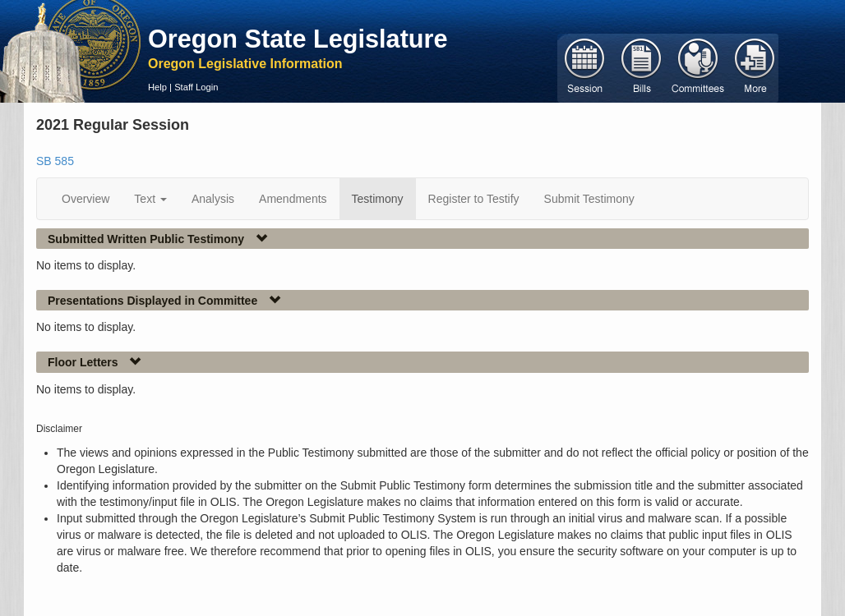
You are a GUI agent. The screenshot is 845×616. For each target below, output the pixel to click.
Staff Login (196, 87)
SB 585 (55, 161)
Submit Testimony (589, 199)
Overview (85, 199)
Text (150, 199)
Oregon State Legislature (298, 39)
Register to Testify (474, 199)
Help (157, 87)
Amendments (293, 199)
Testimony (378, 199)
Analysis (213, 199)
